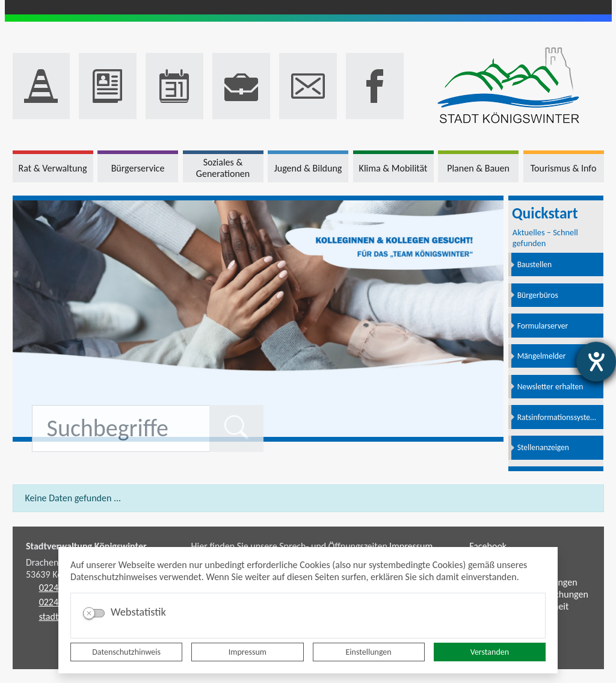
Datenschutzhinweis (126, 652)
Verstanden (490, 652)
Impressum (248, 652)
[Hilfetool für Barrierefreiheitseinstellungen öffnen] (596, 362)
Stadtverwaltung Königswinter (86, 546)
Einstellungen (369, 652)
